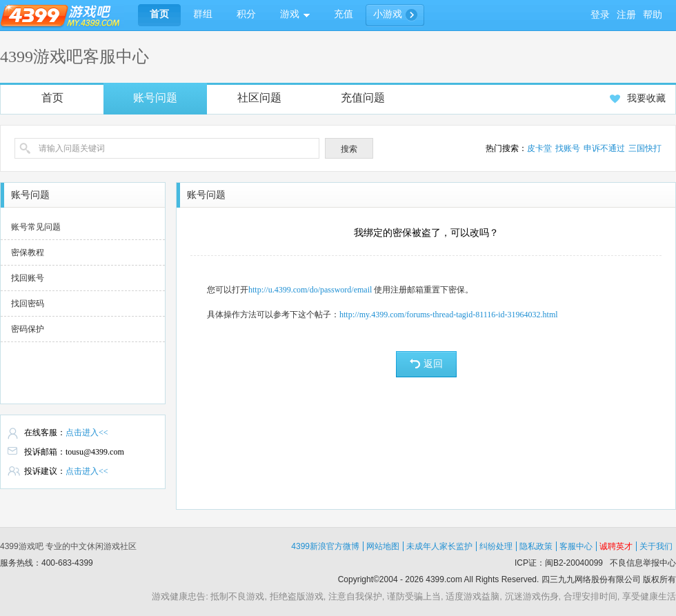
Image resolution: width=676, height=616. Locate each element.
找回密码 (28, 304)
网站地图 (383, 546)
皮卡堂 (539, 148)
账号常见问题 (36, 227)
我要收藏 (638, 98)
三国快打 (645, 148)
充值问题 (363, 98)
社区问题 (259, 98)
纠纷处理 (496, 546)
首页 (52, 98)
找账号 (568, 148)
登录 (600, 15)
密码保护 (28, 329)
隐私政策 (536, 546)
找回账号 (28, 278)
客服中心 (576, 546)
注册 (626, 15)
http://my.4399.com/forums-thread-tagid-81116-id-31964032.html (449, 315)
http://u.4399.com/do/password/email (310, 290)
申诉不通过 (604, 148)
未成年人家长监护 (439, 546)
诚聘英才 (616, 546)
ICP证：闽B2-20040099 (559, 563)
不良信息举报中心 (643, 563)
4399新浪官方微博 (325, 546)
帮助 (653, 15)
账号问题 (155, 98)
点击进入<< (87, 433)
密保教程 (28, 252)
